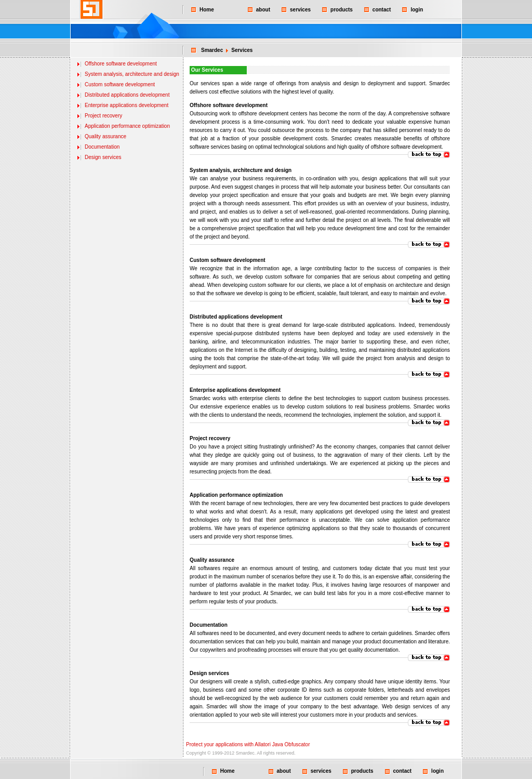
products (342, 10)
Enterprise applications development (127, 105)
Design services (103, 157)
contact (382, 10)
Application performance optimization (127, 126)
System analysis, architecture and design (132, 74)
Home (207, 10)
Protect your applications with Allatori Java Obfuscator (248, 744)
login (417, 10)
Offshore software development (121, 64)
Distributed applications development (127, 95)
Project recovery (103, 116)
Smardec (212, 50)
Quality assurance (105, 136)
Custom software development (120, 84)
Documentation (102, 147)
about (263, 10)
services (300, 10)
